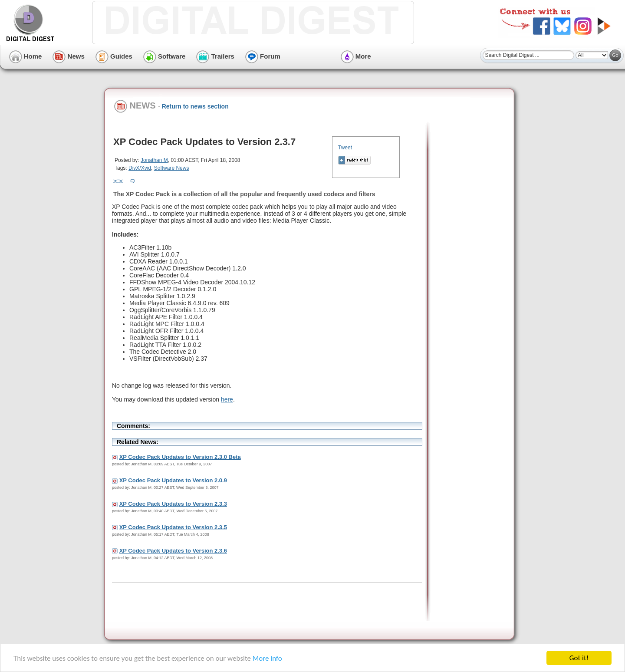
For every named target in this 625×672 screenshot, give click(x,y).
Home (26, 56)
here (227, 399)
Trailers (215, 56)
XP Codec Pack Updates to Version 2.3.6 (173, 551)
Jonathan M (154, 160)
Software (164, 56)
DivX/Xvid (140, 168)
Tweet (345, 148)
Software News (172, 168)
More (356, 56)
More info (267, 659)
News (68, 56)
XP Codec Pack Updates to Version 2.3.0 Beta (180, 457)
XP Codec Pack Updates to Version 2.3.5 (173, 527)
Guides (114, 56)
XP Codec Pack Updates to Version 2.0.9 (173, 480)
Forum (263, 56)
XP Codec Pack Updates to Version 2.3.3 (173, 504)
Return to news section (195, 106)
